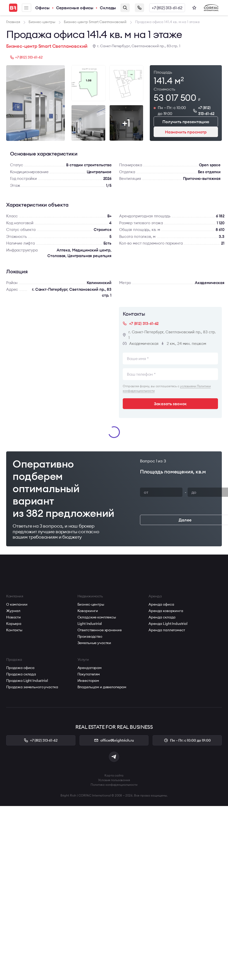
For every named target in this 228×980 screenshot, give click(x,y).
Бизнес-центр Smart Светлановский (47, 46)
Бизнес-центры (91, 604)
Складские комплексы (97, 617)
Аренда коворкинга (166, 611)
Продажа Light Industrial (27, 681)
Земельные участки (94, 643)
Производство (90, 636)
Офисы (42, 8)
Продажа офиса (20, 668)
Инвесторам (88, 681)
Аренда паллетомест (167, 630)
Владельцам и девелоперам (102, 687)
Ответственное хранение (100, 630)
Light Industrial (90, 624)
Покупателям (89, 674)
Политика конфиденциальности (114, 785)
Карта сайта (114, 775)
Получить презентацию (186, 122)
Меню (26, 8)
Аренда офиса (161, 604)
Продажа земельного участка (32, 687)
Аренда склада (162, 617)
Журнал (13, 611)
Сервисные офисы (75, 8)
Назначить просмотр (186, 132)
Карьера (14, 624)
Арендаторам (90, 668)
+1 (126, 123)
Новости (14, 617)
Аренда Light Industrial (168, 624)
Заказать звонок (139, 8)
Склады (108, 8)
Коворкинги (88, 611)
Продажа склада (21, 674)
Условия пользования (114, 780)
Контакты (14, 630)
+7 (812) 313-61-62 (167, 8)
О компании (17, 604)
